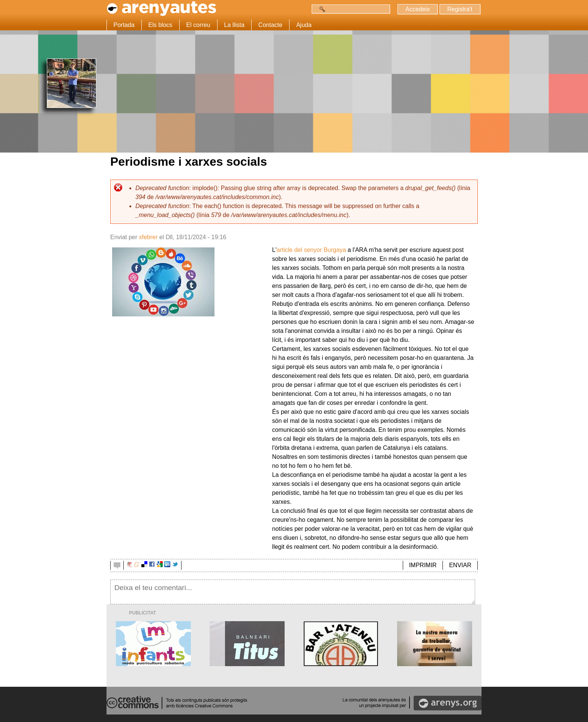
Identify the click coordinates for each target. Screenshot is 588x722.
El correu (198, 25)
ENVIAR (460, 565)
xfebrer (148, 237)
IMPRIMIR (423, 565)
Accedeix (418, 9)
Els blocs (160, 25)
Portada (124, 25)
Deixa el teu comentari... (293, 592)
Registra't (460, 9)
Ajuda (304, 25)
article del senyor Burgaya (311, 250)
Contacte (270, 25)
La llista (234, 25)
